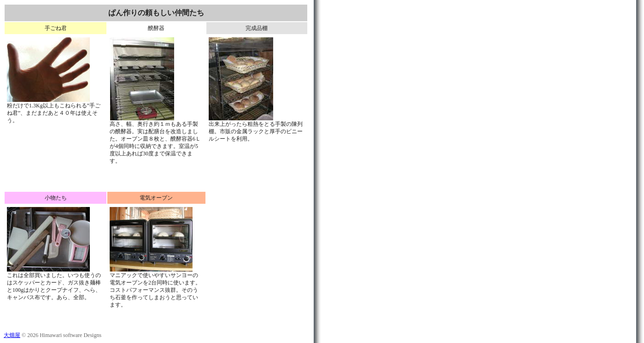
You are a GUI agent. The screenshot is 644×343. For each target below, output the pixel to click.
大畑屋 (12, 335)
